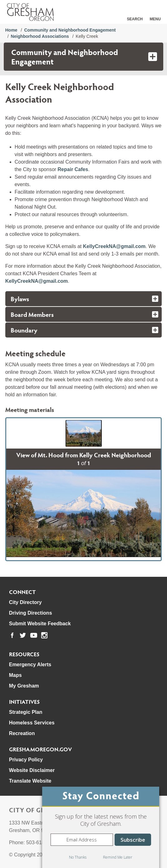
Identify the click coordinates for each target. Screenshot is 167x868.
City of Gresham (38, 810)
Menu (155, 19)
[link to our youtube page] (34, 635)
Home (11, 30)
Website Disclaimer (32, 770)
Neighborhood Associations (40, 36)
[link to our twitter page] (23, 635)
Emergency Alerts (30, 665)
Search (135, 19)
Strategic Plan (26, 712)
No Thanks (78, 857)
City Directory (25, 602)
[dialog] (101, 827)
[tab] (84, 299)
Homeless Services (32, 723)
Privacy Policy (26, 760)
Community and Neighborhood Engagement (70, 30)
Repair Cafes (73, 169)
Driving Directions (31, 613)
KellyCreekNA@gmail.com (114, 246)
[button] (84, 433)
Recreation (22, 733)
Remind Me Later (118, 857)
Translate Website (30, 781)
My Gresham (24, 686)
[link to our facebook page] (12, 635)
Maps (15, 675)
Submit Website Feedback (40, 624)
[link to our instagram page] (44, 635)
